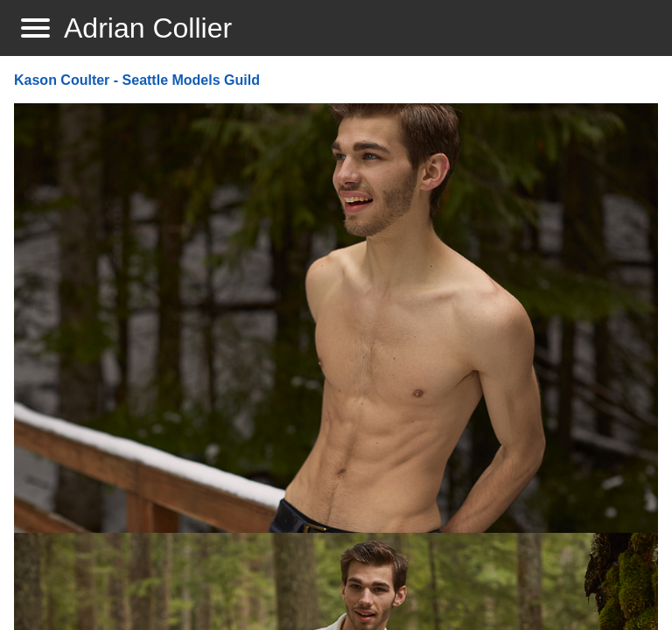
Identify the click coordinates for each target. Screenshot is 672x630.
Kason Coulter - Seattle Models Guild (137, 80)
